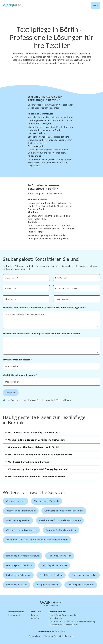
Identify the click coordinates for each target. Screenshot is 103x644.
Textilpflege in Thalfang (60, 556)
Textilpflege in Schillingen (18, 575)
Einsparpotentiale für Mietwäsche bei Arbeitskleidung (72, 621)
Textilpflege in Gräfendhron (19, 565)
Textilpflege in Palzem (16, 585)
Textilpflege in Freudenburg (81, 585)
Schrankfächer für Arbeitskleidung (63, 615)
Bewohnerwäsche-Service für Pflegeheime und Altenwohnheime (37, 540)
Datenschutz (35, 636)
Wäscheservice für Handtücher (21, 511)
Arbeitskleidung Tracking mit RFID (63, 625)
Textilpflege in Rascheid (51, 575)
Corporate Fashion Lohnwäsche (61, 530)
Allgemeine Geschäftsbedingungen (59, 636)
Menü (96, 5)
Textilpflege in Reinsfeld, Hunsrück (23, 556)
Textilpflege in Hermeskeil (84, 575)
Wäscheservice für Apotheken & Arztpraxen (60, 520)
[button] (51, 433)
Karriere (35, 615)
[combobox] (51, 366)
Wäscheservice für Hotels (47, 501)
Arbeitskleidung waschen (18, 520)
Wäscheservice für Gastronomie (21, 530)
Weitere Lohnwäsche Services (34, 492)
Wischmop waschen (16, 501)
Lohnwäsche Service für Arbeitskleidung (64, 511)
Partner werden (15, 615)
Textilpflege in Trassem (47, 585)
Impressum (36, 618)
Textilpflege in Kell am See (54, 565)
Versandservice (55, 618)
